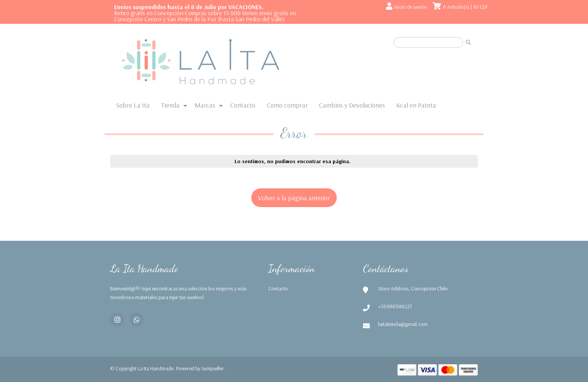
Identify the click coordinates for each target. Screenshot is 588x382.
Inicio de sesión (411, 7)
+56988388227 (395, 306)
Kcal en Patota (416, 105)
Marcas (205, 105)
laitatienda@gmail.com (403, 324)
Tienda (170, 105)
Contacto (243, 105)
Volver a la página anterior (294, 198)
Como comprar (287, 105)
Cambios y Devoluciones (352, 105)
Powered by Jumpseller (200, 368)
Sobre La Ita (133, 105)
